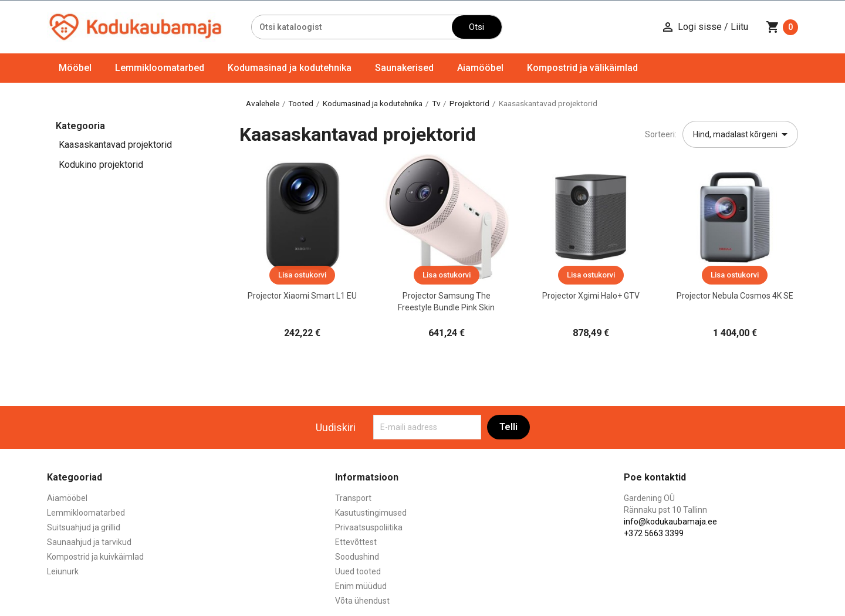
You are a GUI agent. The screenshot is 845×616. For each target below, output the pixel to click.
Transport (353, 498)
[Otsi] (352, 27)
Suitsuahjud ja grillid (84, 527)
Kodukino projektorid (101, 165)
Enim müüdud (361, 586)
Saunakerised (404, 68)
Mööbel (75, 68)
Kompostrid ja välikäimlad (582, 68)
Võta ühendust (362, 601)
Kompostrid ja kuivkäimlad (95, 557)
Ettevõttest (356, 542)
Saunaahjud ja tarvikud (89, 542)
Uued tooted (358, 571)
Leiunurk (63, 571)
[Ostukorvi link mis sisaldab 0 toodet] (782, 27)
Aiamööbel (480, 68)
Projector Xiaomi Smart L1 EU (302, 296)
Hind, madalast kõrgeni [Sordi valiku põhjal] (742, 134)
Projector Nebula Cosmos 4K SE (735, 296)
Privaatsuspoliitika (369, 527)
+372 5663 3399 (654, 533)
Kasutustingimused (371, 513)
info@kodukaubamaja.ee (670, 522)
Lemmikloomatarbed (160, 68)
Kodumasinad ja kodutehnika (290, 68)
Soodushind (357, 557)
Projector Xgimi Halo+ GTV (591, 296)
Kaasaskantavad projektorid (115, 145)
